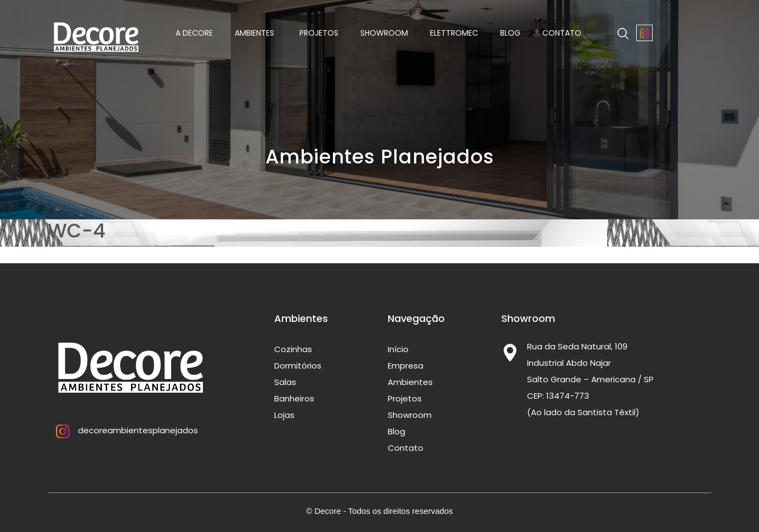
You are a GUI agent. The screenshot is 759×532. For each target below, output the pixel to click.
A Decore (194, 33)
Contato (562, 33)
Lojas (284, 415)
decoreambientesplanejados (123, 431)
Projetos (319, 33)
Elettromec (454, 33)
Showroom (384, 33)
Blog (510, 33)
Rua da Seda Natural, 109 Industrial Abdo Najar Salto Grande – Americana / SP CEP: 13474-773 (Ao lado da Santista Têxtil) (590, 379)
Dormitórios (298, 366)
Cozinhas (293, 349)
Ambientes (256, 33)
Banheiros (294, 398)
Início (398, 349)
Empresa (406, 366)
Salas (285, 382)
